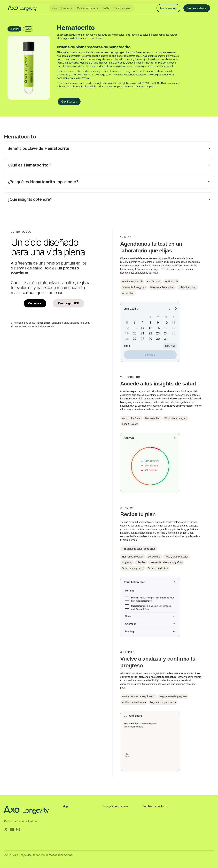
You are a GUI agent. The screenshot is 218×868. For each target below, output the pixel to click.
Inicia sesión (168, 8)
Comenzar (35, 303)
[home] (22, 8)
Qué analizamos (88, 8)
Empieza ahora (197, 8)
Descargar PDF (68, 303)
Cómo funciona (62, 8)
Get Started (69, 102)
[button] (109, 164)
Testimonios (122, 8)
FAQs (106, 8)
